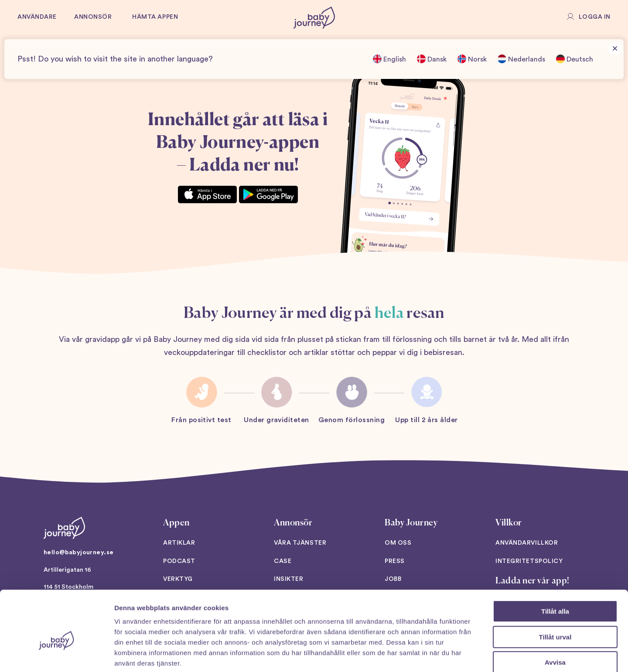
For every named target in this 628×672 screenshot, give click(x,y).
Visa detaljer (474, 655)
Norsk (472, 59)
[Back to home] (314, 17)
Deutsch (575, 59)
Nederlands (521, 59)
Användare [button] (37, 17)
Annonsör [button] (93, 17)
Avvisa (555, 616)
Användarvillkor (527, 543)
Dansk (432, 59)
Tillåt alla (555, 565)
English (389, 59)
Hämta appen (155, 17)
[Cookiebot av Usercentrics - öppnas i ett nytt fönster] (56, 655)
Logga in (595, 17)
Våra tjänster (300, 543)
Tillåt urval (555, 591)
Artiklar (179, 543)
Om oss (398, 543)
